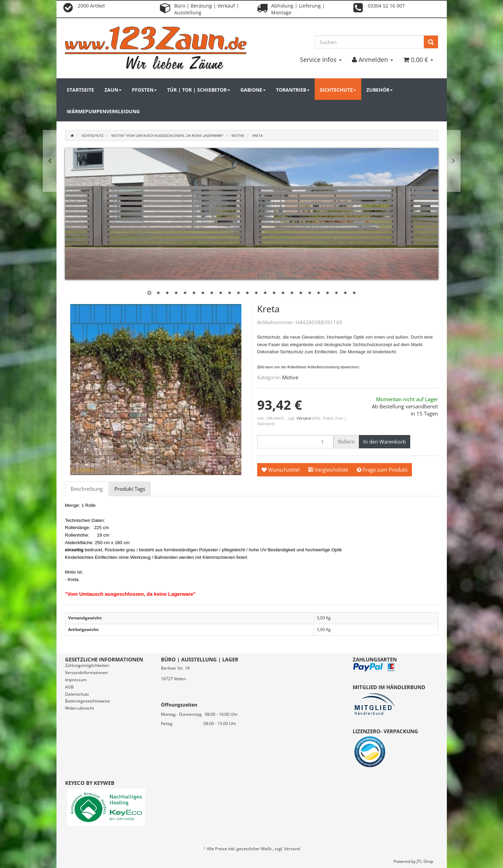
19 (310, 293)
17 (292, 293)
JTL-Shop (425, 861)
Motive (290, 377)
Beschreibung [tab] (87, 489)
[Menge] (295, 442)
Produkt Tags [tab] (130, 489)
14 (265, 293)
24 (354, 293)
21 (327, 293)
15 (274, 293)
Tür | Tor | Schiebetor (199, 90)
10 (229, 293)
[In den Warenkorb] (385, 442)
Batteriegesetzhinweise (87, 701)
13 (256, 293)
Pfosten (144, 90)
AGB (69, 687)
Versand (304, 418)
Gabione (253, 90)
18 (301, 293)
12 (247, 293)
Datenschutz (77, 694)
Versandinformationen (86, 673)
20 (318, 293)
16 (283, 293)
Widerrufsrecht (79, 708)
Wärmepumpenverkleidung (103, 111)
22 (336, 293)
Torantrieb (293, 90)
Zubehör (380, 90)
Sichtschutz (338, 90)
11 (238, 293)
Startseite (80, 90)
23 (345, 293)
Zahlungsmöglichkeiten (87, 665)
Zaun (113, 90)
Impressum (76, 680)
